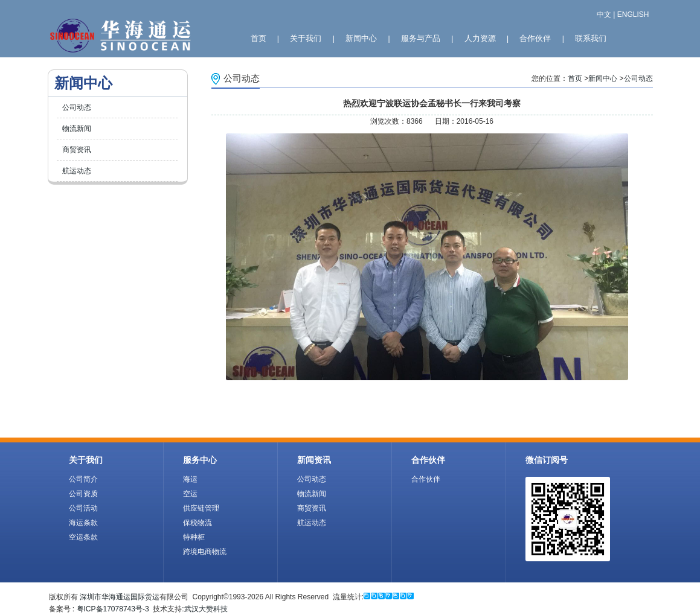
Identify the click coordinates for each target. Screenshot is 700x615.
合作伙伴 (535, 38)
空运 (190, 494)
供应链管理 (201, 508)
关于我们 (306, 38)
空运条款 (83, 537)
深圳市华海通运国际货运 (120, 597)
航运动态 (77, 171)
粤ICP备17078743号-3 (113, 609)
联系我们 (591, 38)
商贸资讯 (77, 150)
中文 (604, 14)
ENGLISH (633, 14)
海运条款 (83, 523)
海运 (190, 479)
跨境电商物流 (205, 552)
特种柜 (194, 537)
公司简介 (83, 479)
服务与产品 (421, 38)
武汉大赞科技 (206, 609)
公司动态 (77, 107)
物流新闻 (77, 129)
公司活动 (83, 508)
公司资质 (83, 494)
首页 (258, 38)
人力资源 (480, 38)
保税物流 (197, 523)
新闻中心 (361, 38)
